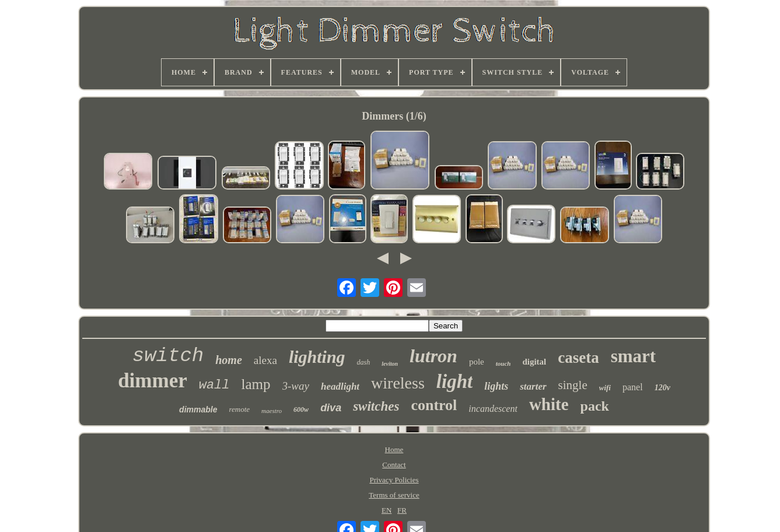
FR (402, 510)
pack (595, 406)
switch (168, 356)
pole (477, 362)
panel (633, 387)
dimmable (198, 409)
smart (633, 356)
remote (239, 409)
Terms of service (394, 495)
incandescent (493, 409)
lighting (317, 357)
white (549, 404)
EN (386, 510)
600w (301, 409)
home (229, 360)
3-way (296, 386)
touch (503, 363)
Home (394, 449)
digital (534, 362)
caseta (578, 358)
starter (533, 386)
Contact (394, 465)
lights (496, 386)
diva (331, 408)
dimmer (153, 381)
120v (662, 388)
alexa (265, 360)
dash (364, 362)
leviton (390, 364)
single (573, 385)
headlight (340, 386)
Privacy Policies (394, 480)
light (454, 381)
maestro (272, 411)
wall (214, 385)
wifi (605, 388)
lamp (256, 384)
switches (376, 406)
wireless (398, 383)
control (434, 405)
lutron (433, 356)
